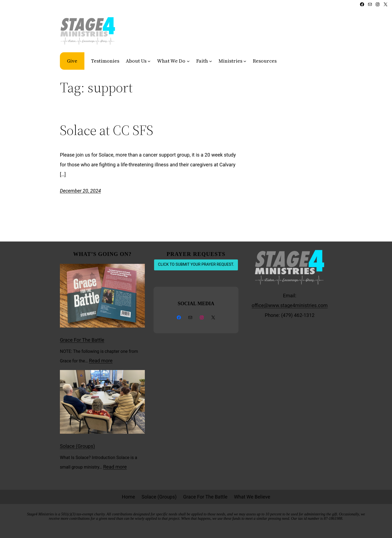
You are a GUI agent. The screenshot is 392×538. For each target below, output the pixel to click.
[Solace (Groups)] (102, 403)
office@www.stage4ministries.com (290, 305)
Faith (202, 61)
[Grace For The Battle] (102, 297)
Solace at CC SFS (107, 130)
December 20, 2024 (80, 191)
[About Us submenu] (149, 61)
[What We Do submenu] (188, 61)
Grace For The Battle (82, 340)
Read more (101, 361)
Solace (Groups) (77, 446)
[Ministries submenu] (245, 61)
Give (72, 61)
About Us (136, 61)
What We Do (171, 61)
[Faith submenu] (211, 61)
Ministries (230, 61)
